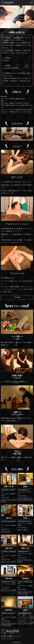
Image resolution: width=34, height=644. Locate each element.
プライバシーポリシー (8, 639)
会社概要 (9, 636)
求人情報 (3, 636)
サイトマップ (17, 636)
